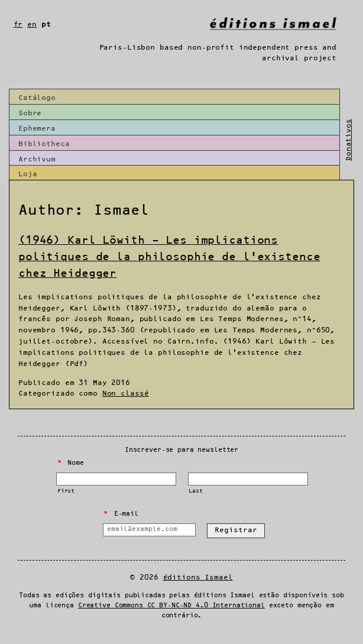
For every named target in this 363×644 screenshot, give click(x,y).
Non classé (126, 394)
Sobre (30, 113)
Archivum (37, 159)
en (32, 25)
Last (195, 491)
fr (18, 25)
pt (46, 25)
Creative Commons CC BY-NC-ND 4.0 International (171, 606)
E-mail (121, 514)
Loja (27, 174)
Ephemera (37, 129)
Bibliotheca (44, 144)
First (66, 491)
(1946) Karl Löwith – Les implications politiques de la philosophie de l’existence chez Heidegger (169, 257)
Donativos (349, 140)
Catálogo (37, 98)
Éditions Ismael (198, 577)
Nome (71, 463)
